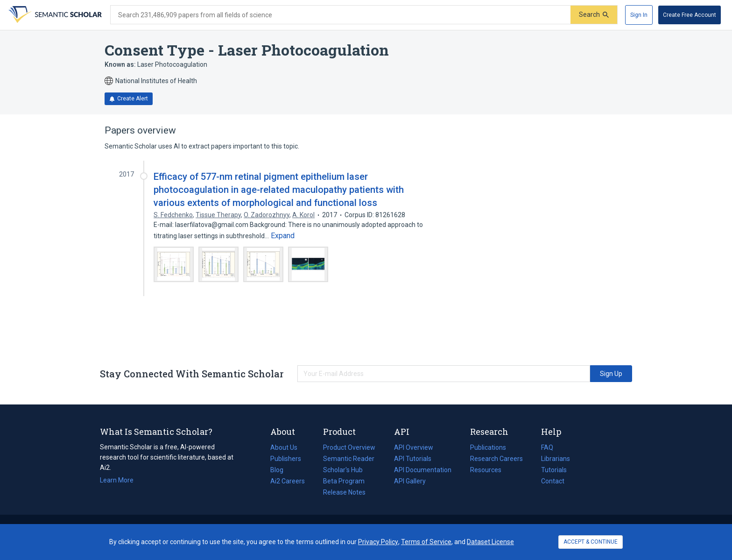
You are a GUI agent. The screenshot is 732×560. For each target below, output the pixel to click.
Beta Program (344, 481)
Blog (281, 470)
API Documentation (423, 470)
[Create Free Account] (690, 15)
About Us (284, 447)
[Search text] (341, 15)
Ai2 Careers (288, 481)
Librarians (556, 459)
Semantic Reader (349, 459)
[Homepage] (54, 15)
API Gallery (410, 481)
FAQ (547, 447)
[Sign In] (639, 15)
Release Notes (344, 492)
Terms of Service (426, 542)
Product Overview (349, 447)
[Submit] (594, 15)
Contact (553, 481)
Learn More (117, 480)
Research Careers (496, 459)
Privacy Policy (378, 542)
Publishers (286, 459)
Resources (486, 470)
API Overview (414, 447)
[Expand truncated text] (283, 236)
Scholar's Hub (343, 470)
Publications (488, 447)
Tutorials (554, 470)
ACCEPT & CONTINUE (591, 542)
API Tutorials (413, 459)
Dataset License (490, 542)
